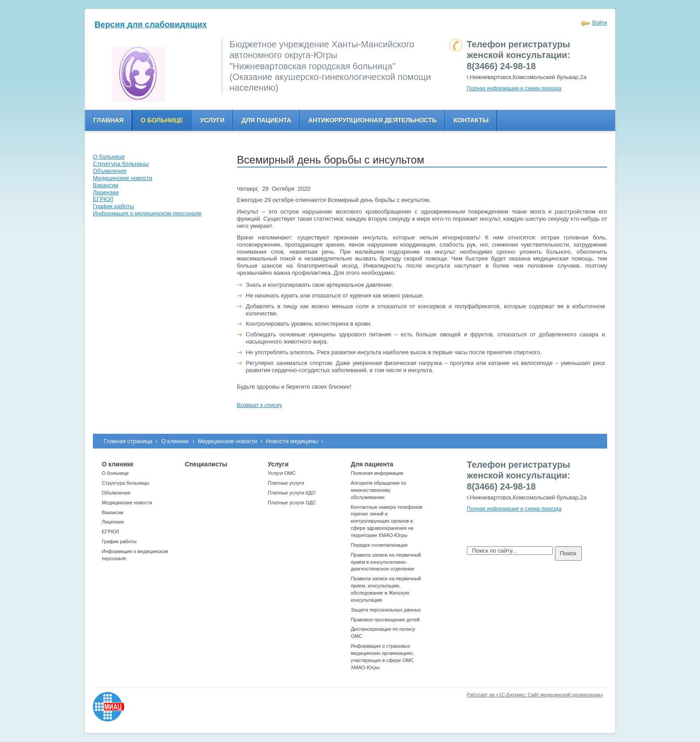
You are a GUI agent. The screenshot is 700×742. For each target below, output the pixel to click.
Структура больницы (125, 483)
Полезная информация (377, 473)
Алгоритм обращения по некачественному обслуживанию (379, 490)
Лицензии (113, 522)
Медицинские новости (227, 441)
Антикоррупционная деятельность (372, 120)
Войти (600, 23)
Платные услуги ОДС (292, 503)
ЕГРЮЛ (110, 532)
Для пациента (266, 120)
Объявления (116, 493)
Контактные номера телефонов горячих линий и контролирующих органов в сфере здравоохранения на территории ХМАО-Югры (387, 521)
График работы (119, 541)
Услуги (212, 120)
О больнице (162, 120)
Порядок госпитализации (379, 545)
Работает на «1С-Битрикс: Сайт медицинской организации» (535, 695)
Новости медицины (292, 441)
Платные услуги (286, 483)
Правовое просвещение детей (385, 620)
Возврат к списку (260, 405)
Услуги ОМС (282, 473)
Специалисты (206, 464)
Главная (108, 120)
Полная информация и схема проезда (514, 88)
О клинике (175, 441)
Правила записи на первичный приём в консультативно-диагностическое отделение (386, 562)
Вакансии (113, 512)
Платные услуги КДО (292, 493)
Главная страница (128, 441)
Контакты (471, 120)
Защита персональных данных (386, 610)
